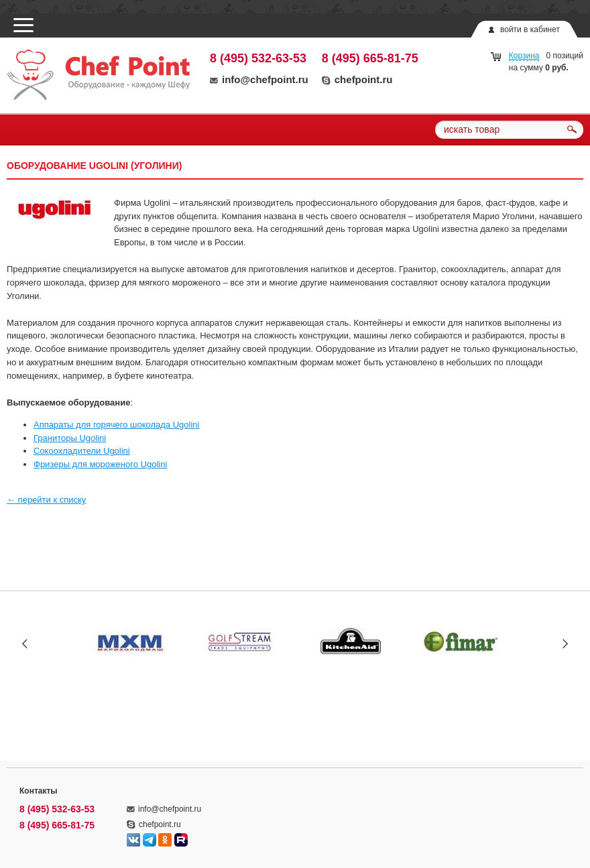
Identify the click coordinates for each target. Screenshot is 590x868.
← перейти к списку (46, 500)
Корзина (524, 56)
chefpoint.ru (357, 79)
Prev (25, 643)
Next (565, 643)
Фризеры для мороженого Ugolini (100, 464)
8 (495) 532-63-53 (258, 58)
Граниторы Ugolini (70, 438)
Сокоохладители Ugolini (82, 451)
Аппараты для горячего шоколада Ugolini (116, 425)
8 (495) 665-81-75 (370, 58)
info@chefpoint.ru (259, 79)
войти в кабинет (530, 29)
